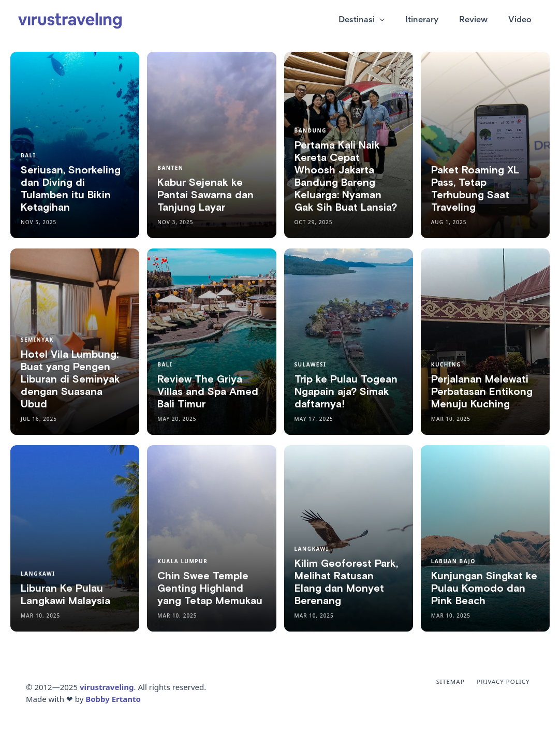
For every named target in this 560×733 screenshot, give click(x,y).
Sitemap (458, 681)
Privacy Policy (507, 681)
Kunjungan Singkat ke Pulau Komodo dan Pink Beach (484, 589)
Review (481, 20)
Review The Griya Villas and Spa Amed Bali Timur (208, 392)
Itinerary (435, 20)
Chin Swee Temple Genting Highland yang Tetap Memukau (210, 589)
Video (522, 20)
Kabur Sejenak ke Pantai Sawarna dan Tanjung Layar (205, 195)
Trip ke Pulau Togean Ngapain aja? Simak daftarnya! (346, 392)
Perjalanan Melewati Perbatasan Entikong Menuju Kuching (482, 392)
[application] (398, 21)
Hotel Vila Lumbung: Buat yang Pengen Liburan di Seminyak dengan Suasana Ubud (70, 379)
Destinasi (380, 21)
